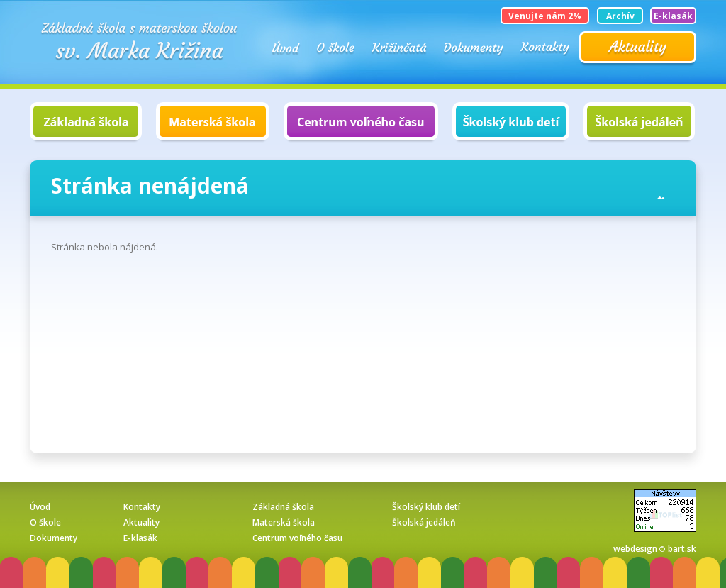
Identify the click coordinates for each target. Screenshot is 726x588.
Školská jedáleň (639, 122)
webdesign (635, 549)
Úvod (286, 48)
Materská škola (213, 122)
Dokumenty (474, 48)
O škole (336, 48)
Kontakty (545, 48)
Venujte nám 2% (545, 16)
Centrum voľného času (361, 122)
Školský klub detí (511, 122)
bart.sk (682, 549)
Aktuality (638, 49)
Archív (620, 16)
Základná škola (86, 122)
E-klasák (673, 16)
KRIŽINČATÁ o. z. (399, 48)
